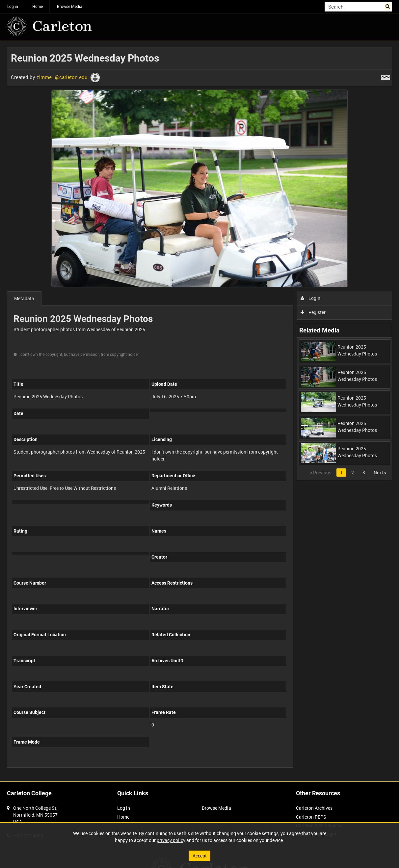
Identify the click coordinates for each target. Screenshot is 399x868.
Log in (13, 6)
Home (38, 6)
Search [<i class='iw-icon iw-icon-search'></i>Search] (388, 6)
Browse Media (70, 6)
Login (311, 298)
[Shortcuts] (386, 76)
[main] (199, 411)
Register (313, 312)
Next (380, 473)
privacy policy (171, 840)
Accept (200, 856)
